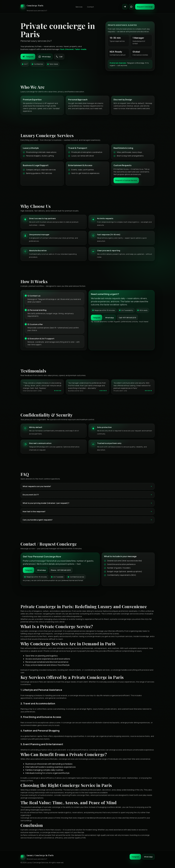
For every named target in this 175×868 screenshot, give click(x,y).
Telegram (28, 57)
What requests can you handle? (88, 486)
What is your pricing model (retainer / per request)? (88, 503)
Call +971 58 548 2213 (127, 318)
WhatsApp (45, 57)
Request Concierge (145, 7)
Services (79, 7)
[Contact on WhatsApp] (131, 7)
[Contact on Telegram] (125, 7)
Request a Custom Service (126, 180)
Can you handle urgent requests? (88, 520)
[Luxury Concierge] (34, 7)
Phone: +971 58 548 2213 (61, 570)
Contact (90, 7)
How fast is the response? (88, 511)
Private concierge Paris (80, 795)
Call (59, 57)
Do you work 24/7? (88, 495)
